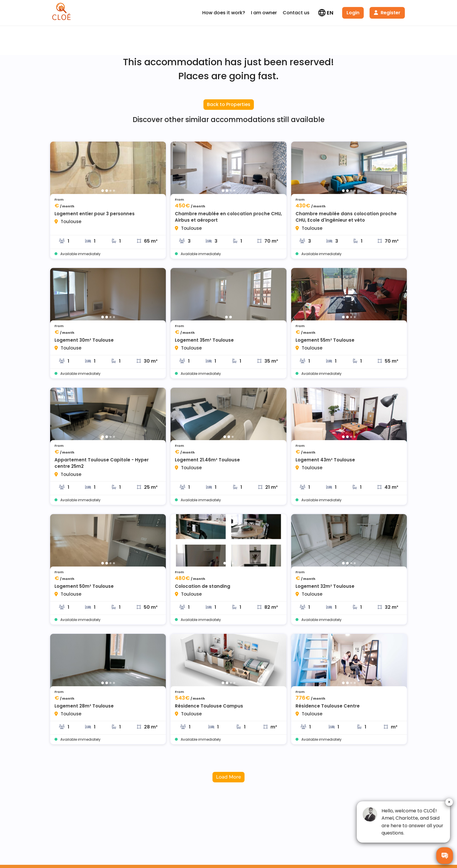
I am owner (264, 13)
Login (353, 13)
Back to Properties (229, 104)
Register (387, 13)
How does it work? (224, 13)
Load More (228, 777)
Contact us (296, 13)
